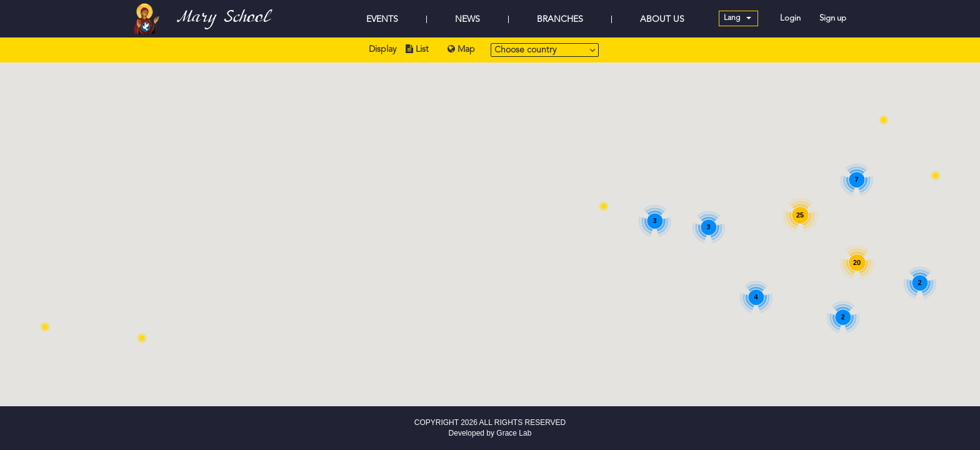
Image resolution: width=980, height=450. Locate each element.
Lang (737, 18)
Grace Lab (514, 433)
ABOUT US (662, 19)
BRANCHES (560, 19)
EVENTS (382, 19)
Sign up (833, 18)
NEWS (467, 19)
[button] (884, 120)
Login (790, 18)
